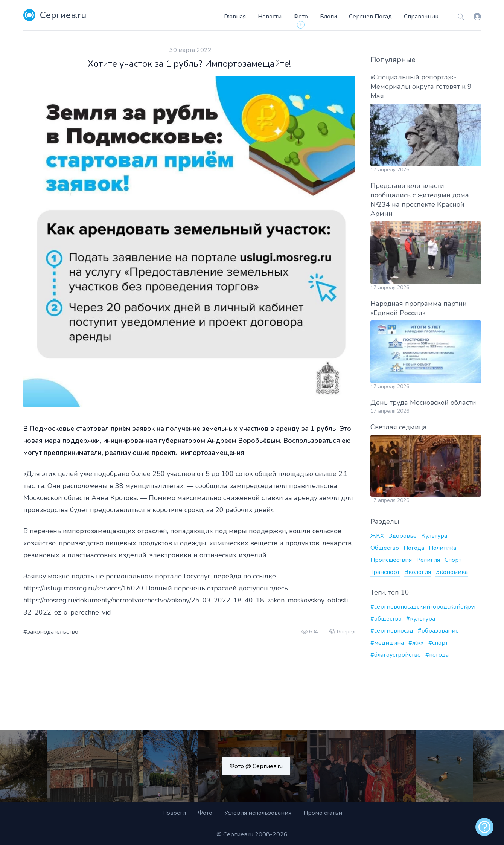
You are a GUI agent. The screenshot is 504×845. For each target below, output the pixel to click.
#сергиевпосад (392, 631)
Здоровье (403, 536)
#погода (437, 655)
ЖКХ (377, 536)
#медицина (387, 643)
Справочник (421, 17)
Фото (301, 17)
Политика (442, 548)
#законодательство (51, 632)
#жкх (416, 643)
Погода (414, 548)
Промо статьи (323, 813)
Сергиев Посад (370, 17)
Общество (385, 548)
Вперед (346, 632)
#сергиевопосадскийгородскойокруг (423, 607)
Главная (235, 17)
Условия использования (258, 813)
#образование (438, 631)
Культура (434, 536)
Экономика (452, 572)
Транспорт (385, 572)
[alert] (484, 827)
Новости (270, 17)
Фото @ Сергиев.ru (256, 766)
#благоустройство (396, 655)
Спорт (453, 560)
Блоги (328, 17)
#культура (421, 619)
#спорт (438, 643)
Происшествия (391, 560)
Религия (428, 560)
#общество (386, 619)
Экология (418, 572)
